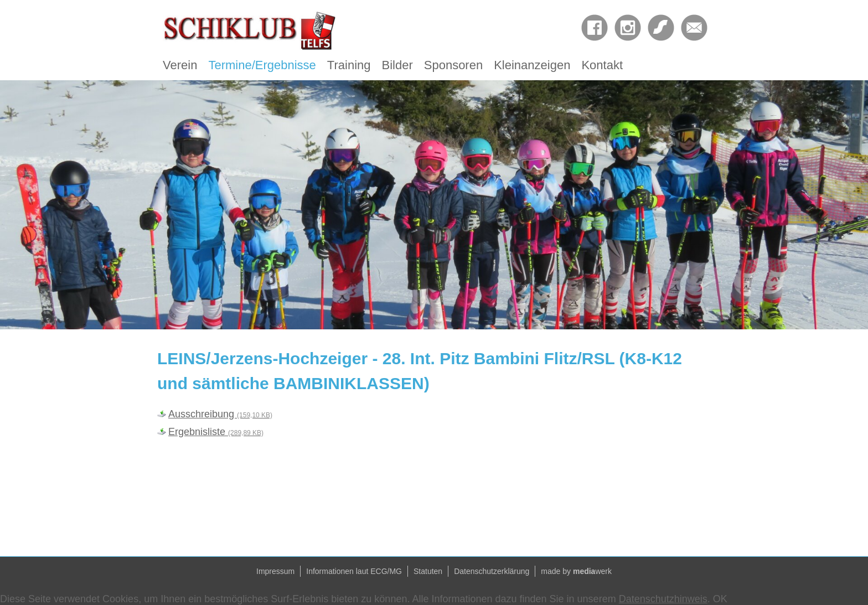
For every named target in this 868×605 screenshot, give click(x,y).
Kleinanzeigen (532, 65)
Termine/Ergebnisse (262, 65)
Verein (180, 65)
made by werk (576, 571)
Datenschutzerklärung (492, 571)
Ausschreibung (220, 414)
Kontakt (602, 65)
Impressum (275, 571)
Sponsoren (453, 65)
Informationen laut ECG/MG (354, 571)
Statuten (428, 571)
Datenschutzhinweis (663, 599)
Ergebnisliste (216, 432)
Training (349, 65)
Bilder (397, 65)
